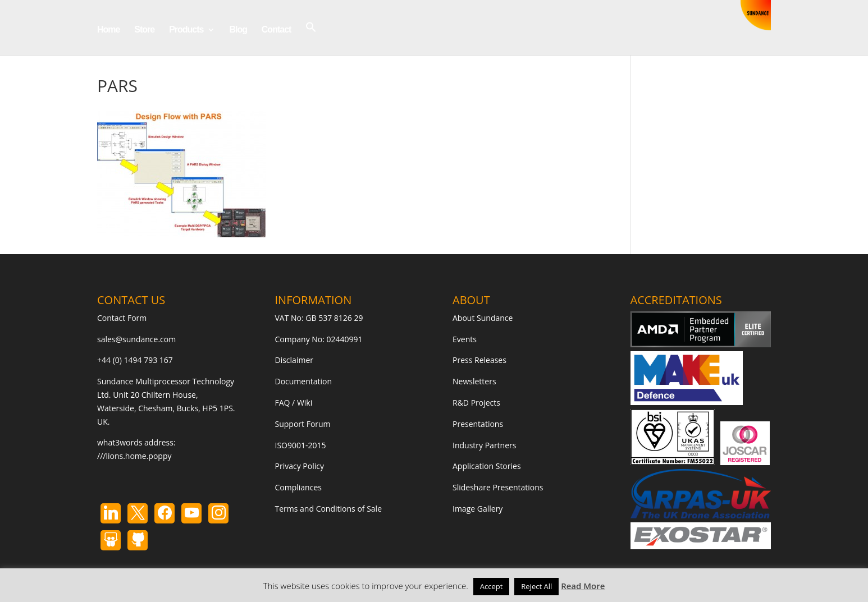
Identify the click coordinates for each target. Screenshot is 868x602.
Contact (277, 30)
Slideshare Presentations (498, 487)
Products (186, 30)
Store (144, 30)
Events (465, 339)
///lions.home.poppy (134, 456)
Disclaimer (294, 360)
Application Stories (487, 466)
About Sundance (483, 318)
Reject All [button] (536, 586)
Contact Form (122, 318)
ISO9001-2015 (301, 445)
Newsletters (474, 381)
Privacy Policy (300, 466)
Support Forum (303, 424)
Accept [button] (492, 586)
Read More (583, 586)
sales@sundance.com (136, 339)
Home (108, 30)
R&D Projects (476, 403)
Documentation (304, 381)
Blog (238, 30)
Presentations (478, 424)
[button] (311, 38)
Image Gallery (478, 509)
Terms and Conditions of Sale (329, 509)
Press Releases (479, 360)
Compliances (298, 487)
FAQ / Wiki (294, 403)
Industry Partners (484, 445)
